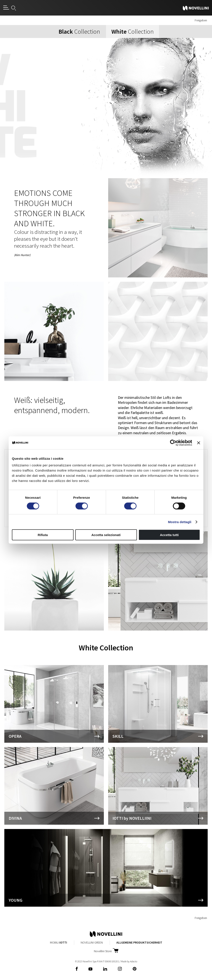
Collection (79, 31)
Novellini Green (92, 942)
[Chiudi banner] (199, 443)
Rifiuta (43, 535)
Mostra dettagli (180, 522)
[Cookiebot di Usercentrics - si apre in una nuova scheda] (173, 443)
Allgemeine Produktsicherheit (139, 942)
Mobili (59, 942)
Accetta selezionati (106, 535)
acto (133, 961)
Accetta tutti (169, 535)
